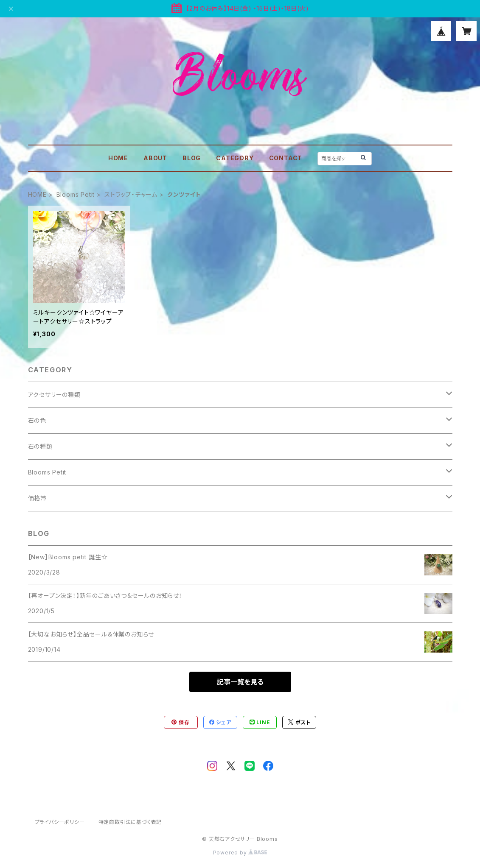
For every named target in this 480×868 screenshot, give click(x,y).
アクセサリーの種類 (54, 395)
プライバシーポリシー (60, 822)
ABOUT (155, 158)
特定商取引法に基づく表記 (130, 822)
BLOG (192, 158)
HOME (118, 158)
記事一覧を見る (240, 682)
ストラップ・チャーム (131, 194)
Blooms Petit (76, 194)
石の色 (37, 420)
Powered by (240, 853)
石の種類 (40, 446)
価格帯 (37, 498)
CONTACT (286, 158)
